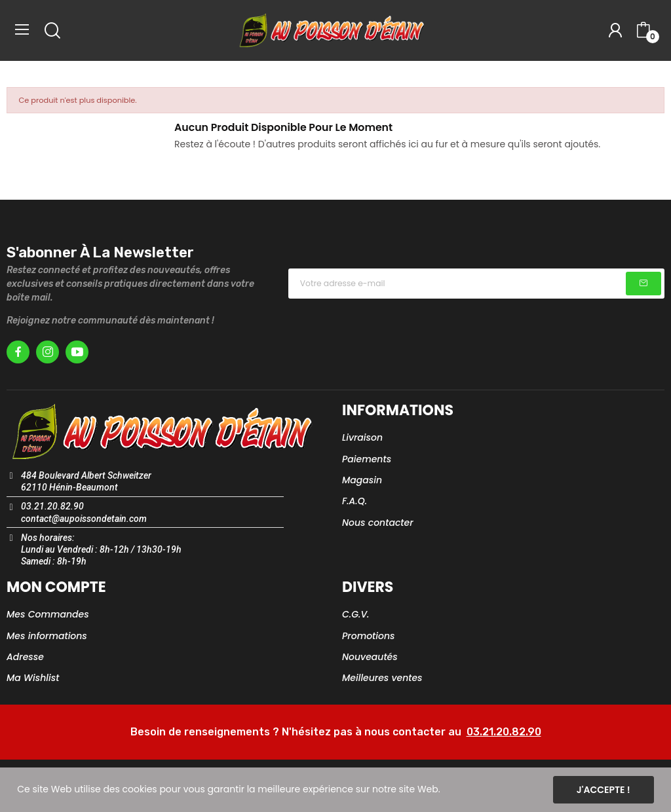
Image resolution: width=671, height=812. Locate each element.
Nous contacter (378, 523)
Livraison (362, 437)
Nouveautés (370, 657)
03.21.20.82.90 (504, 732)
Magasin (362, 480)
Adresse (25, 657)
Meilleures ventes (382, 678)
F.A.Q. (355, 501)
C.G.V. (355, 614)
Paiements (367, 459)
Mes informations (47, 636)
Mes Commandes (48, 614)
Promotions (369, 636)
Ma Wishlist (33, 678)
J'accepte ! (604, 790)
